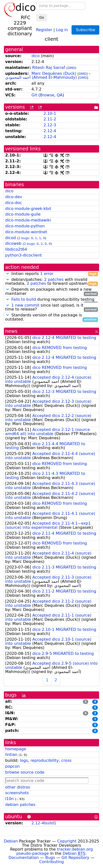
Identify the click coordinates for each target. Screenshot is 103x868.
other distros (18, 787)
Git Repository (75, 858)
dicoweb (13, 243)
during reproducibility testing (51, 300)
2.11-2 (50, 119)
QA (60, 95)
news (11, 331)
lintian (11, 755)
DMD (71, 68)
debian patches (20, 805)
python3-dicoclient (23, 255)
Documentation (24, 858)
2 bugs (23, 238)
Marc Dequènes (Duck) (54, 73)
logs (24, 760)
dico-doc (14, 203)
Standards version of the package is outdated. (51, 317)
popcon (12, 766)
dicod (10, 238)
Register (44, 30)
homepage (16, 749)
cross (66, 760)
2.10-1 (50, 113)
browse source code (25, 772)
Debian (11, 841)
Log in (62, 30)
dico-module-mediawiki (28, 220)
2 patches (54, 279)
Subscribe (85, 30)
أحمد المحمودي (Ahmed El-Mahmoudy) (41, 77)
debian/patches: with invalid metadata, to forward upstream (51, 282)
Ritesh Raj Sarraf (49, 68)
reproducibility (45, 760)
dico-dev (14, 197)
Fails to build (24, 299)
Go (42, 17)
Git (34, 95)
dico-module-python (25, 226)
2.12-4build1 (44, 823)
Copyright (67, 841)
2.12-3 (50, 125)
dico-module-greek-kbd (28, 209)
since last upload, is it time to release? (51, 308)
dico (36, 56)
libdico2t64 (16, 249)
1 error (47, 274)
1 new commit (25, 305)
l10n (9, 799)
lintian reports (51, 274)
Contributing (52, 862)
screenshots (17, 793)
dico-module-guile (23, 214)
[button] (8, 274)
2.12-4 (50, 131)
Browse (47, 95)
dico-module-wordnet (26, 232)
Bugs (50, 858)
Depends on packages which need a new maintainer (51, 292)
